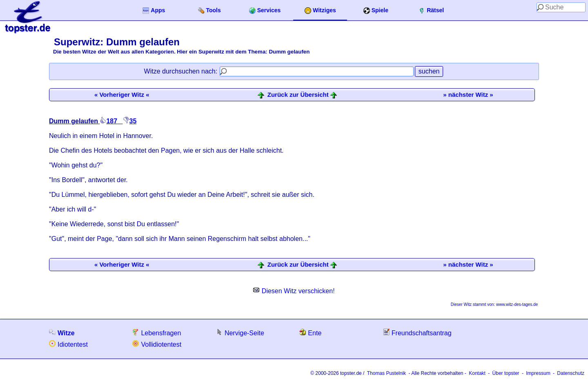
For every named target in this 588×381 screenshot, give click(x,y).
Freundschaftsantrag (417, 333)
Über (506, 373)
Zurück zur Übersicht (298, 95)
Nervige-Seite (240, 333)
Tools (209, 10)
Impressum (538, 373)
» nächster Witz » (468, 95)
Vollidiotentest (157, 344)
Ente (310, 333)
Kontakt (477, 373)
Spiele (376, 10)
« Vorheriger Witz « (122, 95)
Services (265, 10)
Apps (154, 10)
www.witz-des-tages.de (517, 304)
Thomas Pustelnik (386, 373)
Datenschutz (571, 373)
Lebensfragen (157, 333)
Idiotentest (68, 344)
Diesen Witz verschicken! (294, 291)
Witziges (320, 10)
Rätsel (431, 10)
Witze (62, 333)
